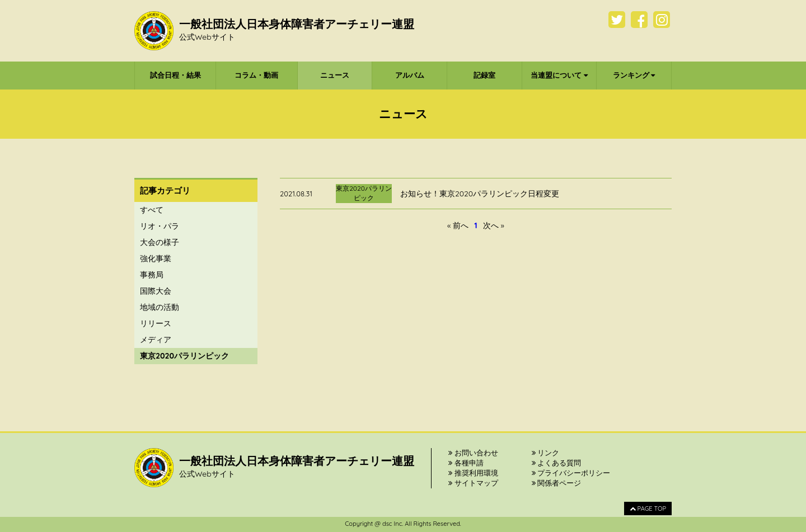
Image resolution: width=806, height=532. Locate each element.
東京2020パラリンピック (184, 356)
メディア (156, 340)
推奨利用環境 (473, 473)
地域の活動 (160, 307)
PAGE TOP (648, 509)
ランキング (634, 75)
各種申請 (466, 463)
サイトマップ (473, 483)
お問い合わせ (473, 453)
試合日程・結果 (175, 75)
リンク (546, 453)
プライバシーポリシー (571, 473)
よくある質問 (557, 463)
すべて (152, 210)
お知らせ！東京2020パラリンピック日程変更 (480, 194)
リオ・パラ (160, 226)
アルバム (410, 75)
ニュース (335, 75)
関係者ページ (557, 483)
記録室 (484, 75)
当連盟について (559, 75)
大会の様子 (160, 242)
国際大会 (156, 291)
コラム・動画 (256, 75)
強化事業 (156, 258)
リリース (156, 323)
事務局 (152, 275)
